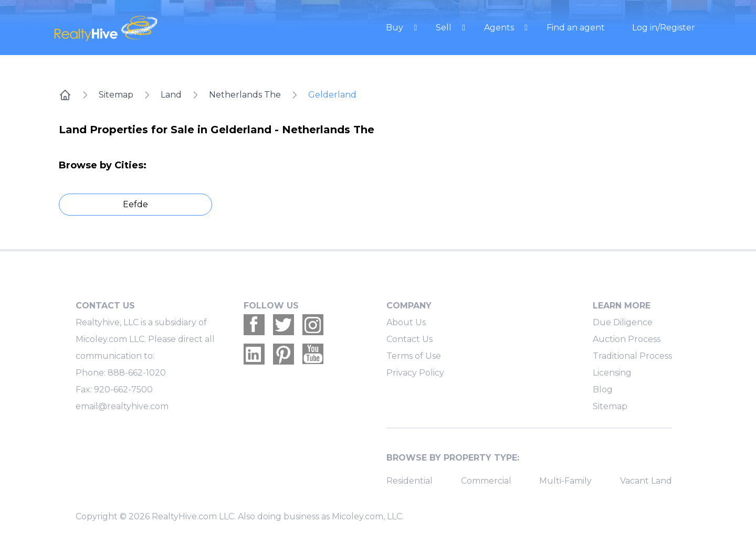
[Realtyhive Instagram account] (313, 325)
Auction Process (627, 339)
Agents (500, 28)
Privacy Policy (415, 373)
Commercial (486, 481)
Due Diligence (623, 322)
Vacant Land (646, 481)
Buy (396, 28)
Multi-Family (565, 481)
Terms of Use (414, 356)
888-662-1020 (137, 373)
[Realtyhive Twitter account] (283, 325)
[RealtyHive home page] (150, 28)
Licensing (612, 373)
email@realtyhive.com (122, 406)
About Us (406, 322)
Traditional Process (632, 356)
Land (171, 95)
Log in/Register (664, 28)
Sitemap (116, 95)
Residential (409, 481)
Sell (445, 28)
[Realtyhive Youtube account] (313, 354)
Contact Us (409, 339)
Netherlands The (245, 95)
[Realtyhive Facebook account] (254, 325)
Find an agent (576, 28)
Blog (603, 389)
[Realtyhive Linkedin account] (254, 354)
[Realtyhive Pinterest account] (283, 354)
